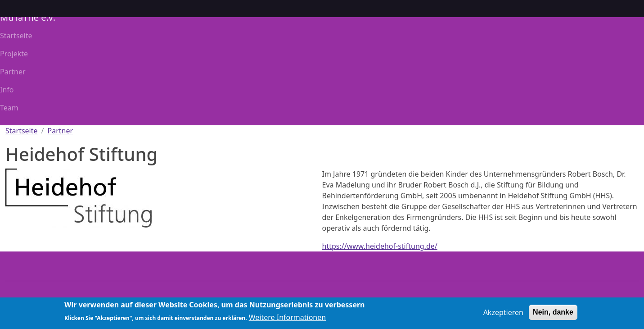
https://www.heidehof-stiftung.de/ (380, 246)
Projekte (14, 54)
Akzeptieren (503, 315)
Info (7, 90)
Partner (13, 72)
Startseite (16, 36)
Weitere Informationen (287, 320)
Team (9, 108)
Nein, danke (553, 314)
